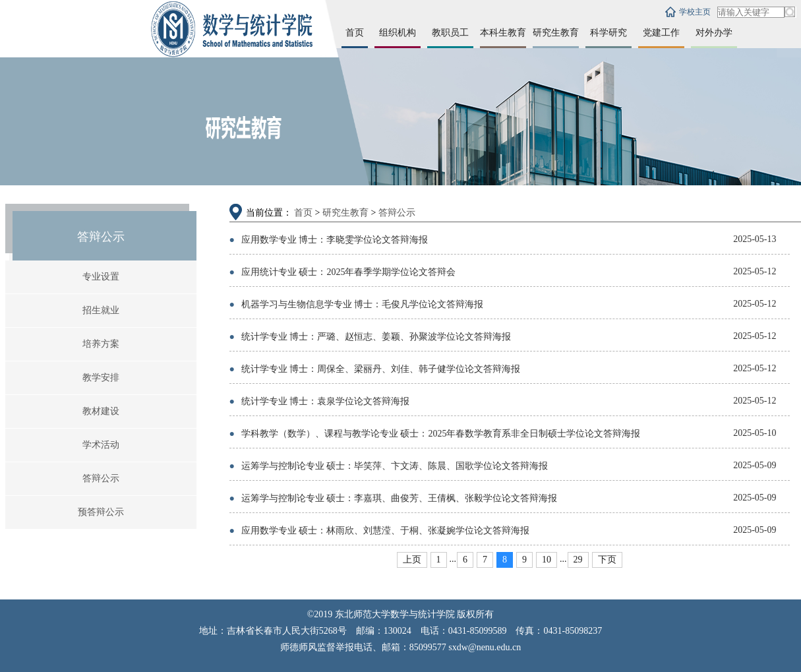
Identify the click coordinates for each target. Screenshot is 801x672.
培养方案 (101, 344)
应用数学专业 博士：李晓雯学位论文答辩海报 (329, 240)
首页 (355, 33)
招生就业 (101, 310)
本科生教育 (503, 33)
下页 (607, 560)
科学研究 (608, 33)
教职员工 (450, 33)
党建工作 (661, 33)
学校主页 (695, 12)
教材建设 (101, 411)
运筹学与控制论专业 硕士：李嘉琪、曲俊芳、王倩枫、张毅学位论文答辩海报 (394, 498)
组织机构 (398, 33)
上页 (412, 560)
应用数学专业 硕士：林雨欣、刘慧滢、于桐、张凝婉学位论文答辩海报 (380, 531)
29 (578, 560)
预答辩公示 (101, 512)
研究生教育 (556, 33)
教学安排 (101, 378)
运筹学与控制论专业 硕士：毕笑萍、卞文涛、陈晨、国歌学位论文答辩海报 (389, 466)
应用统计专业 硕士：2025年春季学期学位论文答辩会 (343, 272)
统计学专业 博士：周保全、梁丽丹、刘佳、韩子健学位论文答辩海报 (375, 369)
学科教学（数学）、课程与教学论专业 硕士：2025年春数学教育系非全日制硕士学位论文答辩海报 (435, 434)
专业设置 (101, 277)
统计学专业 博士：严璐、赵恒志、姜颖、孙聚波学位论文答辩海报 (371, 337)
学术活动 (101, 445)
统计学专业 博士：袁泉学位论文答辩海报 (320, 401)
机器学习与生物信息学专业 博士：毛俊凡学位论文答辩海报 (357, 304)
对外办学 (714, 33)
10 (547, 560)
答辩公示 (101, 478)
